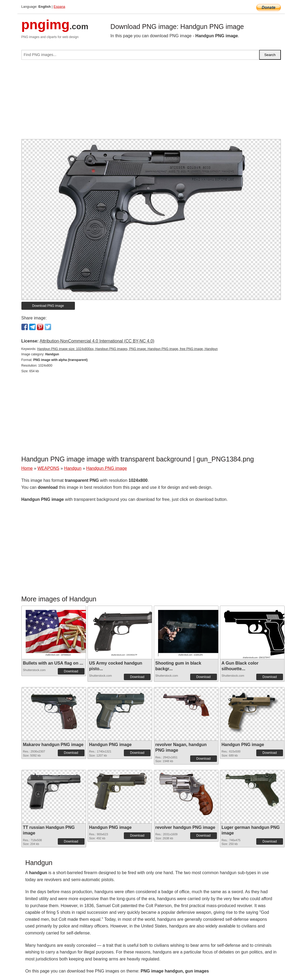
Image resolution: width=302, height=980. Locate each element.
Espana (59, 7)
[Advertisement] (151, 102)
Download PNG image (48, 306)
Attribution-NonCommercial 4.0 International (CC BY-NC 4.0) (97, 341)
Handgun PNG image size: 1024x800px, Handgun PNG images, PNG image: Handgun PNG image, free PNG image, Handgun (127, 349)
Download (71, 671)
